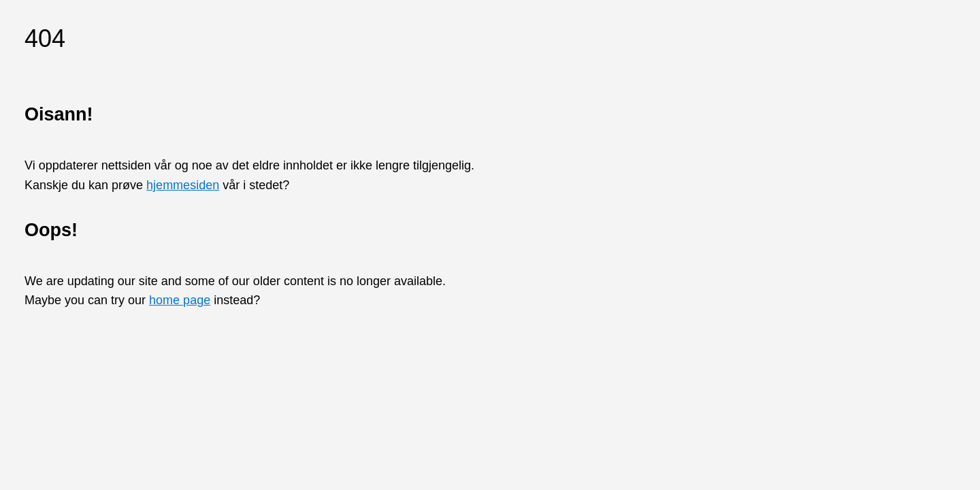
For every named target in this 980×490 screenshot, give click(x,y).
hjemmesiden (183, 185)
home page (180, 300)
